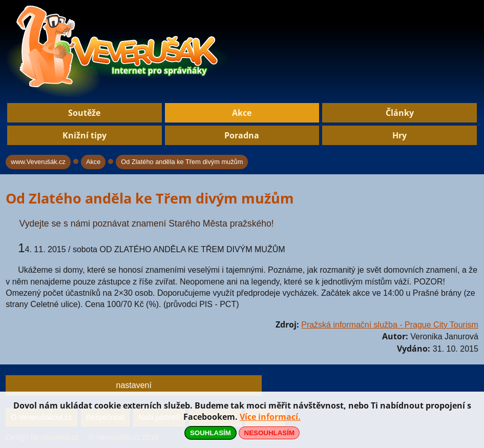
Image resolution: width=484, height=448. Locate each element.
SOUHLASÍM (211, 433)
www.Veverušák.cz (38, 162)
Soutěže (84, 113)
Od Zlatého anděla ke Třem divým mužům (182, 162)
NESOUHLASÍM (269, 433)
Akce (242, 113)
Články (400, 113)
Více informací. (270, 417)
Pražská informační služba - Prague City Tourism (390, 325)
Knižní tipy (85, 135)
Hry (399, 135)
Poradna (242, 135)
